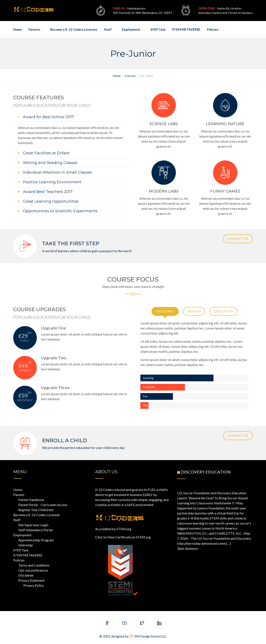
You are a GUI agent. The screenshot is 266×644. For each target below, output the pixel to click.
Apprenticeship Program (36, 540)
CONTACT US (238, 239)
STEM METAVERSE (186, 29)
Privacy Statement (32, 580)
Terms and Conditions (34, 565)
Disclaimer (26, 575)
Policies (213, 29)
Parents (34, 29)
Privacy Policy (34, 585)
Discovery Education (206, 472)
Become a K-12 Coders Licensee (74, 29)
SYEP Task (158, 29)
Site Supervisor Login (33, 525)
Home (18, 29)
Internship (26, 545)
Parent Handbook (31, 500)
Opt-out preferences (33, 570)
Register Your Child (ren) (36, 510)
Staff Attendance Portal (35, 530)
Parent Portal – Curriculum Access (43, 505)
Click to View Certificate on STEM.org (123, 537)
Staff (108, 29)
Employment (131, 29)
